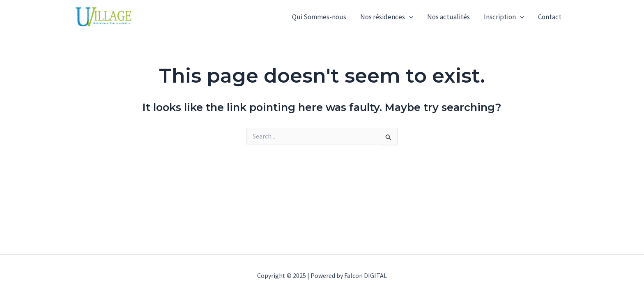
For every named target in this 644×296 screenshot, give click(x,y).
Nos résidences (387, 17)
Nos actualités (448, 17)
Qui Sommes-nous (319, 17)
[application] (409, 17)
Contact (550, 17)
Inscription (504, 17)
